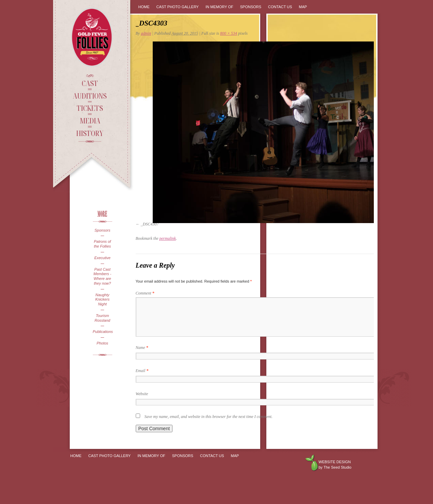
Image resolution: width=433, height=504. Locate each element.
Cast (90, 83)
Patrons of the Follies (102, 244)
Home (144, 7)
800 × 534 (229, 33)
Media (90, 120)
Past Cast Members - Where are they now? (103, 276)
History (90, 133)
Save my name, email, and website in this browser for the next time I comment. (209, 417)
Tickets (90, 108)
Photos (102, 343)
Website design (335, 462)
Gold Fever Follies (93, 37)
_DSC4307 (150, 224)
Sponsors (102, 230)
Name (142, 348)
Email (142, 371)
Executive (102, 258)
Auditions (90, 96)
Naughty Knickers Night (102, 300)
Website (142, 394)
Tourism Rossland (102, 318)
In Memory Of (219, 7)
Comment (145, 293)
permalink (168, 238)
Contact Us (280, 7)
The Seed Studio (337, 467)
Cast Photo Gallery (178, 7)
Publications (103, 332)
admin (146, 33)
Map (303, 7)
